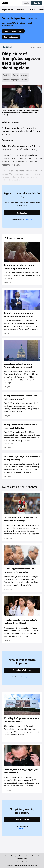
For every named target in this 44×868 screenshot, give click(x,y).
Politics (21, 9)
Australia (7, 75)
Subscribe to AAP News (13, 31)
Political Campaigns (11, 80)
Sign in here (29, 220)
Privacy (14, 856)
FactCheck (8, 47)
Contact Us (36, 856)
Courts (32, 9)
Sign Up (37, 3)
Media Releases (22, 859)
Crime (16, 75)
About (27, 856)
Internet (24, 75)
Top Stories (8, 9)
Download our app (11, 37)
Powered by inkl (22, 862)
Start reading (22, 213)
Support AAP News (22, 820)
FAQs (21, 856)
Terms (7, 856)
